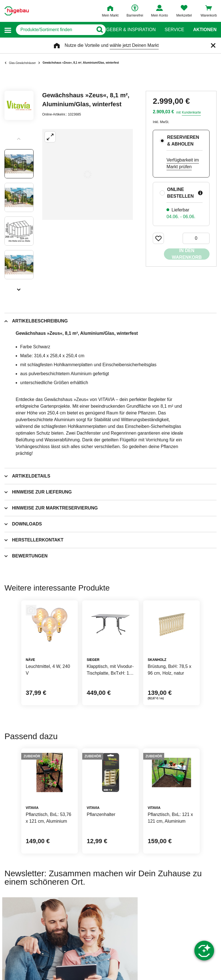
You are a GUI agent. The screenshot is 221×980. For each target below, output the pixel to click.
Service (174, 30)
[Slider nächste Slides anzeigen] (19, 288)
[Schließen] (213, 45)
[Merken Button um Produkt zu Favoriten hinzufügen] (158, 238)
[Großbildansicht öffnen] (88, 174)
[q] (55, 30)
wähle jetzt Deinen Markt (134, 45)
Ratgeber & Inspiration (127, 30)
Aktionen (205, 30)
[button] (8, 30)
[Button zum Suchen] (99, 30)
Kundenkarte (191, 112)
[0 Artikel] (196, 238)
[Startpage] (17, 11)
